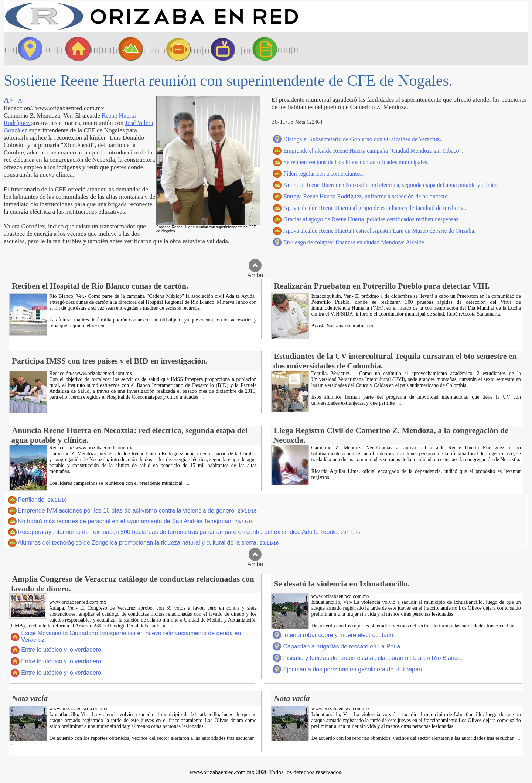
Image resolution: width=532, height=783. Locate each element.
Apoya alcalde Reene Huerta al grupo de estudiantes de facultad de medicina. (375, 208)
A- (21, 101)
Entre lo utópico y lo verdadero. (62, 650)
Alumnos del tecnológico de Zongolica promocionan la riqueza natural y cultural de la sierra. (148, 543)
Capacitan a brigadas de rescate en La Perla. (342, 646)
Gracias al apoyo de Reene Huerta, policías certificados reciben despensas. (372, 219)
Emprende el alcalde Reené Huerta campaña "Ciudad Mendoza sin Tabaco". (373, 151)
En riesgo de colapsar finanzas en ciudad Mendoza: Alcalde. (354, 242)
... (109, 326)
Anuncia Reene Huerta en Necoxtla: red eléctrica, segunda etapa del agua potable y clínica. (391, 185)
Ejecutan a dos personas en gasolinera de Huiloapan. (353, 669)
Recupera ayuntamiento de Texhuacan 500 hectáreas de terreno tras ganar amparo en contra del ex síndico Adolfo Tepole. (189, 532)
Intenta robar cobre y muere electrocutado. (339, 635)
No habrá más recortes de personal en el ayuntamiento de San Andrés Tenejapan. (136, 521)
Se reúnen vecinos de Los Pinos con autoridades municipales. (356, 162)
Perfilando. (42, 500)
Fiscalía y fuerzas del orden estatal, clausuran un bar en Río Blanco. (373, 658)
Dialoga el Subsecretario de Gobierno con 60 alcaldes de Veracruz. (362, 139)
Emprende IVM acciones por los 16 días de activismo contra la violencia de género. (137, 510)
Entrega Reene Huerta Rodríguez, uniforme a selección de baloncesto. (366, 196)
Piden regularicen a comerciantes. (323, 173)
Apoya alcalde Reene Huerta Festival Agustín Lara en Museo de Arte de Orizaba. (379, 231)
